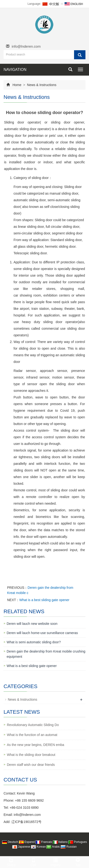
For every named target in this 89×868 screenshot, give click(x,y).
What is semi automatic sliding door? (34, 642)
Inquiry (56, 862)
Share (11, 862)
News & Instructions (41, 85)
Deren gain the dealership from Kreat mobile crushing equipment (46, 654)
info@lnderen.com (26, 46)
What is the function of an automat (32, 735)
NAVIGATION (15, 70)
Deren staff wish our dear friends (31, 765)
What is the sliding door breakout (31, 755)
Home (17, 85)
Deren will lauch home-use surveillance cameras (42, 633)
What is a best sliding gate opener (44, 600)
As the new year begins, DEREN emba (35, 745)
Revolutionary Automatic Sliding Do (33, 725)
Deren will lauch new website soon (32, 624)
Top (78, 862)
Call (33, 862)
